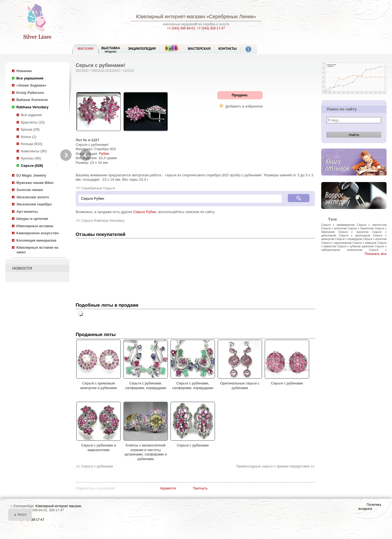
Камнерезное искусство (38, 233)
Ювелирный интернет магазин (58, 506)
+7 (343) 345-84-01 (181, 28)
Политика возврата (370, 507)
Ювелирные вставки (35, 226)
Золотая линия (30, 190)
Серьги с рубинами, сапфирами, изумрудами (146, 383)
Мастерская (199, 49)
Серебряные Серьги (98, 188)
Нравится (168, 488)
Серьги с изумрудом (349, 239)
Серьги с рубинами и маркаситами (99, 445)
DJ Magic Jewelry (31, 175)
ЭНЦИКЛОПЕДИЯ (142, 49)
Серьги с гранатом (353, 232)
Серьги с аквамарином (338, 225)
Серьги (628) (32, 166)
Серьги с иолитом (375, 239)
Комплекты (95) (34, 151)
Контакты (227, 49)
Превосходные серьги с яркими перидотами (273, 466)
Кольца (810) (32, 144)
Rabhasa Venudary (32, 107)
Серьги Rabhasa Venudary (103, 221)
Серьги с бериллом (361, 228)
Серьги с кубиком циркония (356, 246)
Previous (85, 155)
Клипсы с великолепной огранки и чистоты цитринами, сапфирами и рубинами (146, 450)
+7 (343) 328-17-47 (211, 28)
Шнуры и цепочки (32, 219)
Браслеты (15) (33, 122)
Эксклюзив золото (33, 197)
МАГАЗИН (85, 49)
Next (66, 155)
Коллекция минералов (36, 240)
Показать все (376, 254)
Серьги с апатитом (334, 228)
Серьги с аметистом (372, 225)
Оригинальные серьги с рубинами (240, 383)
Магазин (82, 70)
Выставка (111, 50)
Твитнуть (200, 488)
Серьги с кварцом (364, 243)
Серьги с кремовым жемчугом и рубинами (99, 383)
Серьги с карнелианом (336, 243)
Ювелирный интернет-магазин (170, 17)
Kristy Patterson (30, 93)
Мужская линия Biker (35, 183)
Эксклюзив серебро (34, 204)
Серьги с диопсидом (354, 235)
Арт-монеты (27, 212)
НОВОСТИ (22, 268)
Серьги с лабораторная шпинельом (354, 248)
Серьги (128, 70)
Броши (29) (30, 129)
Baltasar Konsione (32, 100)
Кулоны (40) (31, 158)
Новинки (24, 71)
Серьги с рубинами (287, 381)
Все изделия (31, 115)
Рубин (104, 154)
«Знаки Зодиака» (31, 85)
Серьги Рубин (145, 212)
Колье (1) (29, 137)
